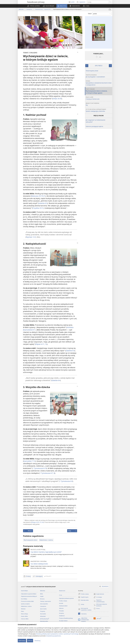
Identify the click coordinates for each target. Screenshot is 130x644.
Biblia (41, 594)
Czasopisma (29, 9)
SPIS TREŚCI (99, 66)
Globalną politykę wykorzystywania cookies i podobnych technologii (57, 634)
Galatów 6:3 (43, 203)
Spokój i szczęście (25, 604)
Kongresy (61, 613)
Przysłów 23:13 (38, 208)
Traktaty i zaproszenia (45, 601)
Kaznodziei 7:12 (29, 461)
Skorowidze (43, 614)
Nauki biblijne (24, 591)
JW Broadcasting (45, 619)
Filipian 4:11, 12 (41, 344)
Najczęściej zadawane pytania (66, 598)
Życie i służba (43, 609)
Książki (42, 596)
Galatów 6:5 (70, 351)
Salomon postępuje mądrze (94, 126)
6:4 (42, 522)
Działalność (62, 616)
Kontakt (61, 603)
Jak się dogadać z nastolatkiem (99, 76)
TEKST (90, 14)
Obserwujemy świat (92, 71)
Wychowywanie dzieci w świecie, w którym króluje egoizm (99, 91)
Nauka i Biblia (24, 616)
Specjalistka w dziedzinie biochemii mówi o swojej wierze (99, 83)
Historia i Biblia (25, 619)
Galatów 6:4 (56, 380)
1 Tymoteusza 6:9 (66, 481)
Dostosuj (37, 641)
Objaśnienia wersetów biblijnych (29, 596)
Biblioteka (21, 9)
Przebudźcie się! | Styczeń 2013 (43, 9)
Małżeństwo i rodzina (26, 606)
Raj (99, 104)
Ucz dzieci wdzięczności (39, 564)
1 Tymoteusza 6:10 (40, 468)
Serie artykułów (44, 604)
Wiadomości (62, 591)
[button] (49, 6)
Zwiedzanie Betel (63, 606)
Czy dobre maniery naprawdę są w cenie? (46, 552)
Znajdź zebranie (99, 594)
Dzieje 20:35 (57, 99)
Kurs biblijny (24, 599)
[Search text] (98, 2)
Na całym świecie (63, 621)
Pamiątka (61, 611)
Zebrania (61, 608)
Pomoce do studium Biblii (27, 601)
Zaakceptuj (22, 641)
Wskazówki (43, 616)
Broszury (42, 599)
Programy (43, 611)
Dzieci (22, 611)
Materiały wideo (44, 621)
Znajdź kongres (83, 597)
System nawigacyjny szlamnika (99, 110)
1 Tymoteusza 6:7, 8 (47, 473)
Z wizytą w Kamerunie (99, 98)
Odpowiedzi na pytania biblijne (29, 594)
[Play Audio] (110, 9)
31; (40, 522)
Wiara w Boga (24, 614)
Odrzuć (30, 641)
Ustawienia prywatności (53, 636)
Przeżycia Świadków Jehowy (66, 618)
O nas (61, 595)
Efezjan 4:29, (35, 522)
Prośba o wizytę (63, 601)
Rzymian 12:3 (31, 237)
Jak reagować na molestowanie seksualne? (95, 121)
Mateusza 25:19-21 (38, 196)
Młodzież (23, 609)
